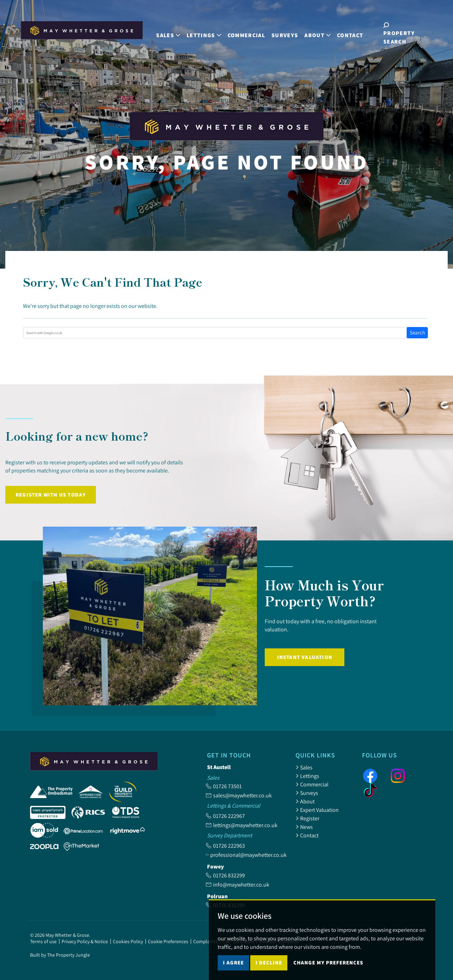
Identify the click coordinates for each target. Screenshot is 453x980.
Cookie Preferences (168, 941)
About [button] (317, 33)
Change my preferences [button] (328, 962)
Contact (350, 33)
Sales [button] (168, 33)
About (305, 801)
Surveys (284, 33)
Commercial (246, 33)
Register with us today (51, 495)
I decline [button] (269, 962)
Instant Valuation (305, 657)
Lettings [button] (203, 33)
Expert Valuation (317, 810)
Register (307, 818)
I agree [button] (233, 962)
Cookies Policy (128, 941)
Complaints (205, 941)
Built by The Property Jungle (60, 955)
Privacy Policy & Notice (85, 941)
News (304, 827)
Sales (304, 767)
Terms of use (43, 941)
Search (417, 333)
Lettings (307, 776)
